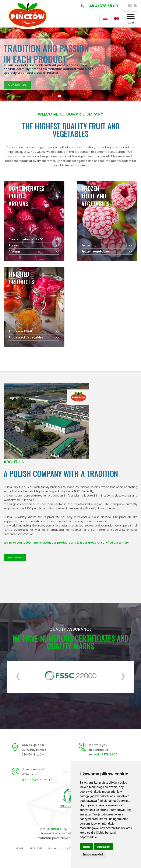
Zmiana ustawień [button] (93, 855)
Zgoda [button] (86, 847)
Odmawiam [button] (104, 847)
